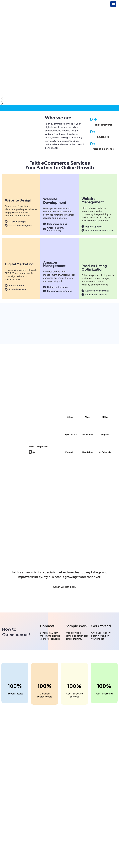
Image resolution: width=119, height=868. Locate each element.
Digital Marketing (19, 264)
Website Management (93, 200)
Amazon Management (54, 264)
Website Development (55, 201)
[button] (113, 4)
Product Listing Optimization (94, 267)
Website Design (18, 200)
